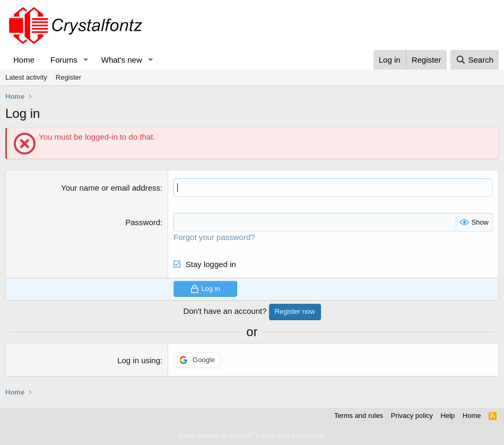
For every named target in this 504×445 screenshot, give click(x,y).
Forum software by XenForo (252, 435)
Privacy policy (412, 416)
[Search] (475, 60)
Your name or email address (111, 188)
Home (24, 60)
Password (143, 222)
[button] (86, 60)
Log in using (139, 360)
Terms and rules (359, 416)
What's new (122, 60)
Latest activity (26, 77)
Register (68, 77)
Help (448, 416)
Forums (64, 60)
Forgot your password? (214, 237)
